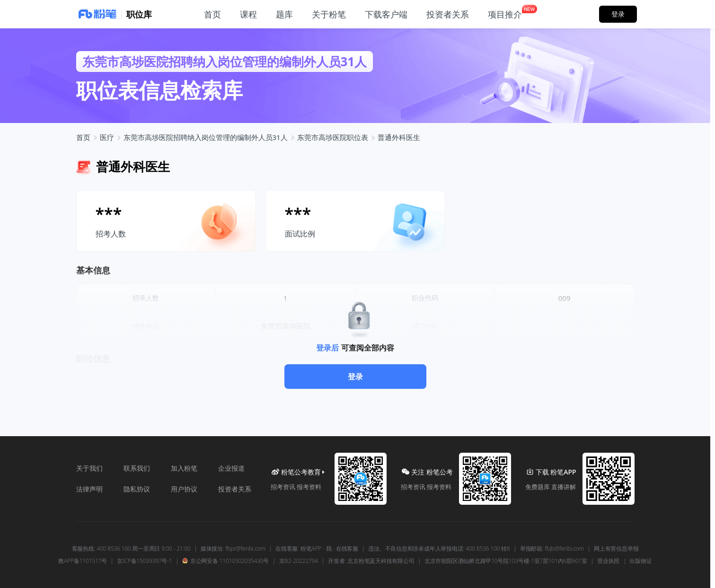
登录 (355, 377)
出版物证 (640, 561)
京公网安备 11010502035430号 (225, 561)
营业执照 (608, 561)
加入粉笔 (184, 468)
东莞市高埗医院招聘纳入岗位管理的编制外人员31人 (206, 137)
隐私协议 (137, 489)
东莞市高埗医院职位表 (333, 137)
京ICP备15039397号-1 (144, 561)
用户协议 (184, 489)
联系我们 (137, 468)
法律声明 (89, 489)
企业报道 (231, 468)
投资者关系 (235, 489)
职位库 (139, 14)
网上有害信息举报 (616, 549)
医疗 (107, 137)
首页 (83, 137)
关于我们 (89, 468)
